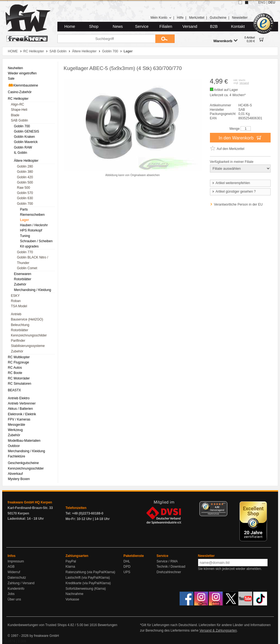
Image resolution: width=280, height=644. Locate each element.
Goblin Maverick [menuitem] (26, 142)
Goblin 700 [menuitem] (22, 126)
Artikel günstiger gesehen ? (234, 192)
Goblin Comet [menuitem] (27, 268)
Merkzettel (197, 18)
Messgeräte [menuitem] (17, 425)
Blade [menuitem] (15, 115)
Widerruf (14, 572)
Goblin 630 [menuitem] (25, 198)
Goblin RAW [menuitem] (23, 147)
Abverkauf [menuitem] (15, 474)
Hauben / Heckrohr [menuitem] (34, 225)
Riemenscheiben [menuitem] (32, 215)
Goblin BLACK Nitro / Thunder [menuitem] (33, 260)
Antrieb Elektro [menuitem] (19, 398)
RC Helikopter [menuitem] (18, 99)
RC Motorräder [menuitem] (19, 378)
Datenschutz (17, 578)
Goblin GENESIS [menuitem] (27, 131)
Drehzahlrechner (169, 572)
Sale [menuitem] (11, 79)
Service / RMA (167, 561)
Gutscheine (218, 18)
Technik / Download (171, 567)
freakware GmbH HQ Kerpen (30, 502)
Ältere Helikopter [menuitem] (26, 161)
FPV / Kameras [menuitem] (19, 419)
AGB (11, 567)
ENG (262, 2)
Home (70, 26)
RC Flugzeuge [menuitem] (19, 362)
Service (142, 26)
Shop (94, 26)
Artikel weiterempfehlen (231, 183)
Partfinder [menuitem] (18, 341)
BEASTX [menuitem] (14, 390)
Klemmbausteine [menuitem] (23, 85)
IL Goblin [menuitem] (21, 153)
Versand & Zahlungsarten (218, 630)
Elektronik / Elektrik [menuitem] (22, 414)
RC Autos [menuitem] (15, 368)
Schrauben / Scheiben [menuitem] (36, 241)
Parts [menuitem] (24, 209)
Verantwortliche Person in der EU (238, 204)
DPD (127, 567)
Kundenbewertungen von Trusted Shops (37, 625)
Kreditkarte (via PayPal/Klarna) (88, 583)
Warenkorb (225, 41)
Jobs (11, 594)
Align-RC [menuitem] (18, 104)
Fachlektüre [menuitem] (17, 456)
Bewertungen (107, 625)
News (118, 26)
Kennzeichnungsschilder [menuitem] (29, 335)
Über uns (14, 599)
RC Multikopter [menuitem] (19, 357)
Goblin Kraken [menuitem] (25, 137)
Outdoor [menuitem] (14, 446)
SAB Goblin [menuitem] (20, 120)
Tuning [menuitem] (25, 236)
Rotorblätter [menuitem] (23, 279)
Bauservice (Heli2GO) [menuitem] (27, 319)
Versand (190, 26)
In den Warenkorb (240, 138)
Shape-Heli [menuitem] (19, 110)
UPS (127, 572)
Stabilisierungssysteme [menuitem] (28, 346)
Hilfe (180, 18)
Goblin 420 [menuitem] (25, 177)
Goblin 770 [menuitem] (25, 252)
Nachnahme (75, 594)
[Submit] (165, 39)
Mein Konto (161, 18)
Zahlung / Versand (21, 583)
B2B (214, 26)
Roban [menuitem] (16, 301)
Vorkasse (72, 599)
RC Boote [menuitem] (15, 373)
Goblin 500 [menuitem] (25, 182)
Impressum (16, 561)
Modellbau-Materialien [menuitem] (24, 441)
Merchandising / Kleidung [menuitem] (33, 290)
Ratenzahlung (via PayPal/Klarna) (90, 572)
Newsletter (240, 18)
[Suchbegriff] (106, 39)
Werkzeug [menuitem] (15, 430)
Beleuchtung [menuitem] (20, 325)
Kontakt (238, 26)
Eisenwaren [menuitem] (23, 274)
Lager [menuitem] (25, 220)
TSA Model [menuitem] (19, 306)
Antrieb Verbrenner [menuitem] (22, 403)
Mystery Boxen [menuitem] (19, 479)
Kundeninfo (16, 589)
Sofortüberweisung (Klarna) (86, 589)
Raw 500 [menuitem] (24, 188)
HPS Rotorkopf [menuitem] (31, 230)
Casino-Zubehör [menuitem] (20, 92)
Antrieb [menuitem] (16, 314)
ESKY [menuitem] (15, 296)
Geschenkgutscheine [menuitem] (23, 463)
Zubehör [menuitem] (20, 284)
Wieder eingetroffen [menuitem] (22, 73)
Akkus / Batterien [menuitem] (21, 409)
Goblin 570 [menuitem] (25, 193)
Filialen (166, 26)
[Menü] (224, 505)
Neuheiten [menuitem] (16, 68)
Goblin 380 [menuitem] (25, 172)
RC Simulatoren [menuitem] (20, 384)
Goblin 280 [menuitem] (25, 166)
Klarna (70, 567)
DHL (127, 561)
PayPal (71, 561)
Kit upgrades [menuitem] (29, 246)
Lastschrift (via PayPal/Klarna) (88, 578)
